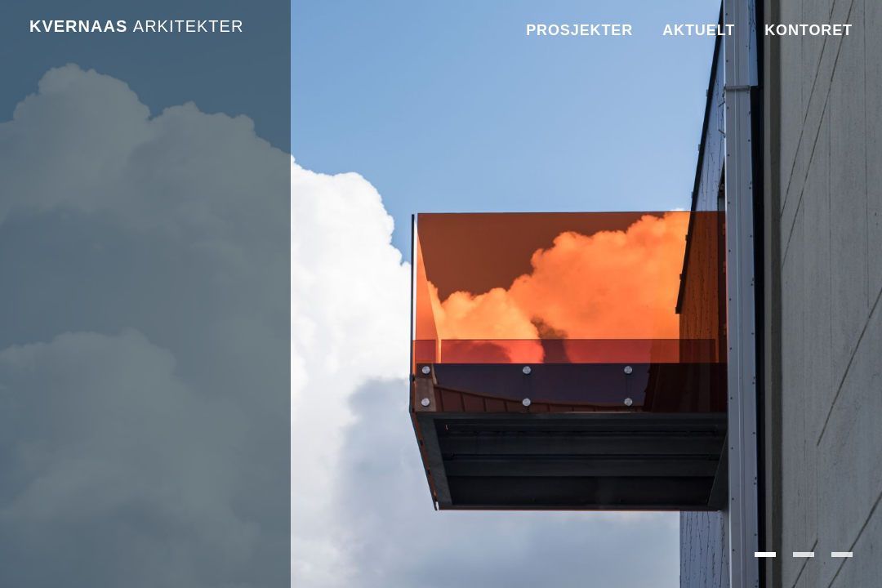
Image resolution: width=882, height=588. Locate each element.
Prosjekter (579, 30)
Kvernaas (136, 26)
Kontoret (808, 30)
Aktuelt (699, 30)
